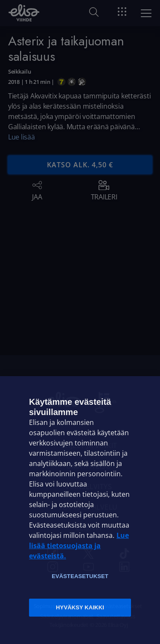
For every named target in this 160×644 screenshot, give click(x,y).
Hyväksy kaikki (80, 607)
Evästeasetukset (80, 576)
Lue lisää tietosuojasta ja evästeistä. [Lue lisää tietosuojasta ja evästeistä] (79, 546)
